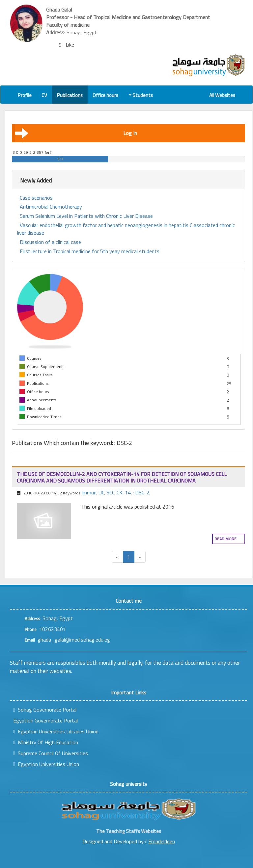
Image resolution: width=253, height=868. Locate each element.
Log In (76, 133)
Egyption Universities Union (46, 764)
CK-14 (124, 492)
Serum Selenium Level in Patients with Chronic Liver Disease (86, 216)
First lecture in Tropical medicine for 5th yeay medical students (90, 251)
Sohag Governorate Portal (45, 710)
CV (44, 95)
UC (101, 492)
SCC (111, 492)
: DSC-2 (141, 492)
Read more (225, 539)
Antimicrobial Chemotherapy (51, 207)
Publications (70, 95)
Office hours (105, 95)
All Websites (222, 95)
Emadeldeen (162, 841)
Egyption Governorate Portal (45, 720)
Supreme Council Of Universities (51, 753)
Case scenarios (36, 198)
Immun (89, 492)
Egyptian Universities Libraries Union (56, 731)
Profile (25, 95)
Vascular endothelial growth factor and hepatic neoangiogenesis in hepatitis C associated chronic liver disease (126, 229)
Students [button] (141, 95)
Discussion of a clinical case (50, 242)
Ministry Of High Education (46, 742)
